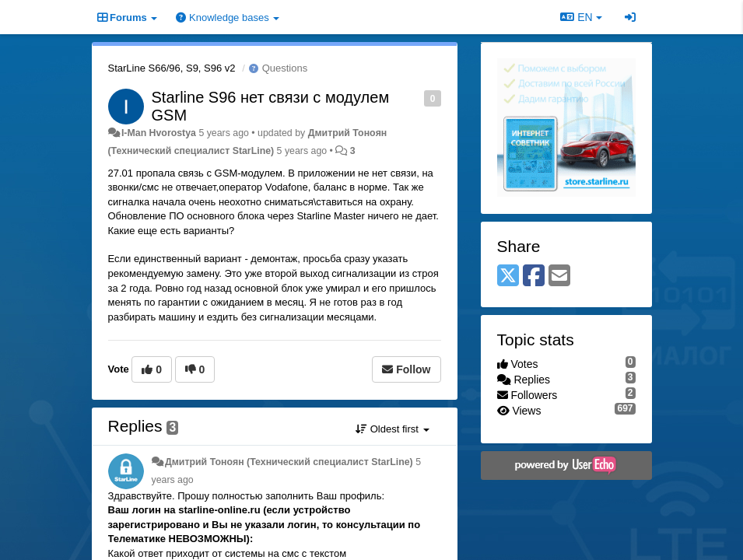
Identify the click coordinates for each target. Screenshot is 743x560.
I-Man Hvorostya (159, 133)
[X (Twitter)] (508, 276)
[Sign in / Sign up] (630, 17)
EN (581, 17)
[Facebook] (534, 276)
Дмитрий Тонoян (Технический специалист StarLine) (289, 462)
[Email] (559, 276)
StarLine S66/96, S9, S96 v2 (172, 68)
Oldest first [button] (392, 429)
